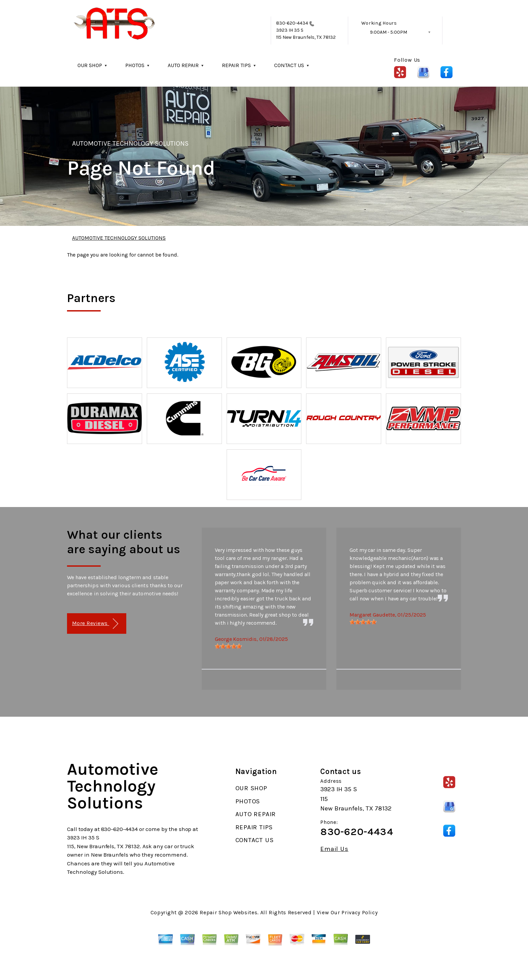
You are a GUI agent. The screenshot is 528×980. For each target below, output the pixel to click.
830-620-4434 (292, 23)
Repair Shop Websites (228, 912)
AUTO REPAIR (183, 65)
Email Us (334, 849)
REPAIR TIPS (236, 65)
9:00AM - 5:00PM (389, 32)
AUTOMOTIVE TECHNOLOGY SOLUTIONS (130, 143)
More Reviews (95, 624)
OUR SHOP (90, 65)
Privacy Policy (359, 912)
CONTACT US (289, 65)
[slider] (228, 646)
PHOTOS (135, 65)
